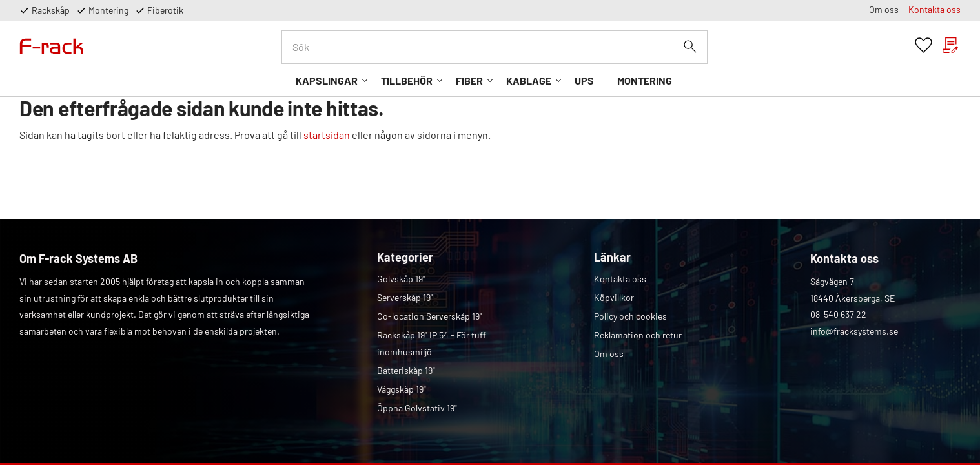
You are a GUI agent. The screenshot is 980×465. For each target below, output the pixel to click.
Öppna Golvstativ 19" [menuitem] (417, 408)
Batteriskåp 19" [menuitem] (406, 370)
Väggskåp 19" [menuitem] (402, 389)
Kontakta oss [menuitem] (934, 9)
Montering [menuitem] (645, 80)
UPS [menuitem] (584, 80)
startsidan (327, 135)
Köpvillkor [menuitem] (614, 297)
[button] (924, 46)
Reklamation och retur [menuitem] (638, 335)
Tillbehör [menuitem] (407, 80)
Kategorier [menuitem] (405, 257)
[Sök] (690, 46)
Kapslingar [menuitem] (327, 80)
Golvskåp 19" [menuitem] (401, 279)
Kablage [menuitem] (529, 80)
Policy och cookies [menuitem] (630, 316)
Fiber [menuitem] (469, 80)
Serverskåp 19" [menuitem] (405, 297)
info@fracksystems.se (854, 331)
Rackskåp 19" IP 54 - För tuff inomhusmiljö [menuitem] (432, 343)
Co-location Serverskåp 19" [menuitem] (430, 316)
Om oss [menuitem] (884, 9)
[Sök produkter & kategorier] (495, 47)
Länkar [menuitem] (612, 257)
